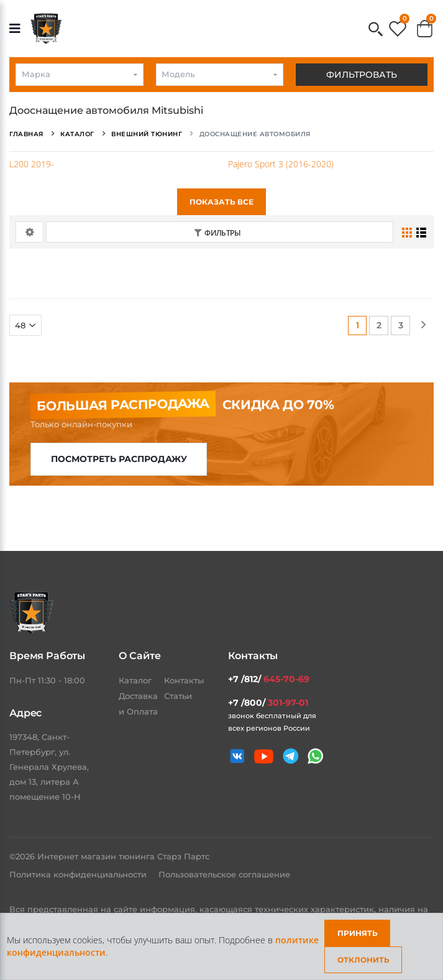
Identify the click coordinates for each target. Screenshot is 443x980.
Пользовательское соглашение (224, 874)
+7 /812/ (269, 679)
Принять (358, 933)
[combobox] (80, 75)
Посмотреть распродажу (119, 459)
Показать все (221, 202)
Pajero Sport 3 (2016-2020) (281, 164)
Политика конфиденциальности (79, 874)
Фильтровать (362, 75)
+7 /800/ (268, 703)
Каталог (135, 680)
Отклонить (363, 960)
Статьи (178, 696)
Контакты (184, 680)
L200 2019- (32, 164)
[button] (376, 30)
